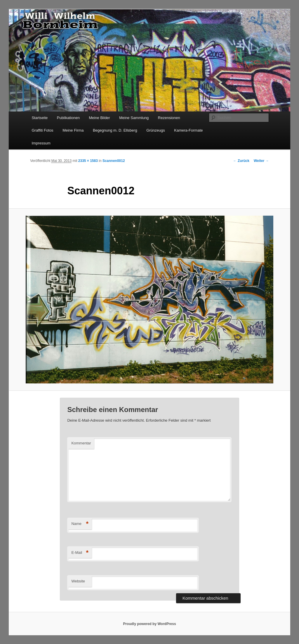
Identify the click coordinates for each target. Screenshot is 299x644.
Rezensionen (169, 118)
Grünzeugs (156, 130)
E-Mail (80, 553)
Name (80, 524)
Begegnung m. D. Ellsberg (115, 130)
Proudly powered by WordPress (149, 624)
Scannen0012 (114, 161)
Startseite (40, 118)
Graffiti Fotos (42, 130)
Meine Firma (73, 130)
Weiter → (261, 161)
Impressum (41, 143)
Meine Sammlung (134, 118)
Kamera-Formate (188, 130)
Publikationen (68, 118)
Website (78, 581)
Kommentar (81, 443)
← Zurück (241, 161)
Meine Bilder (99, 118)
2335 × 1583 (88, 161)
